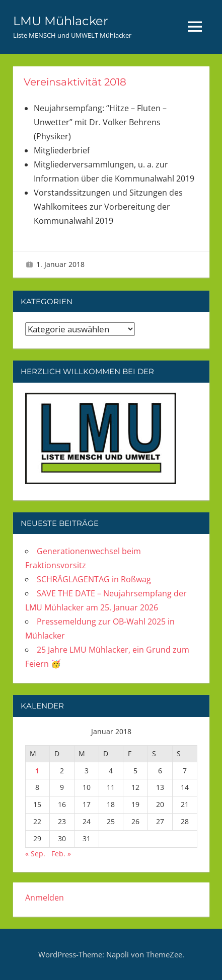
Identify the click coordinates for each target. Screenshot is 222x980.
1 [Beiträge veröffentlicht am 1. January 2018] (37, 771)
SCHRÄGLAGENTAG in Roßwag (94, 579)
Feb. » (61, 854)
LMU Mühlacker (61, 21)
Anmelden (45, 898)
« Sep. (35, 854)
